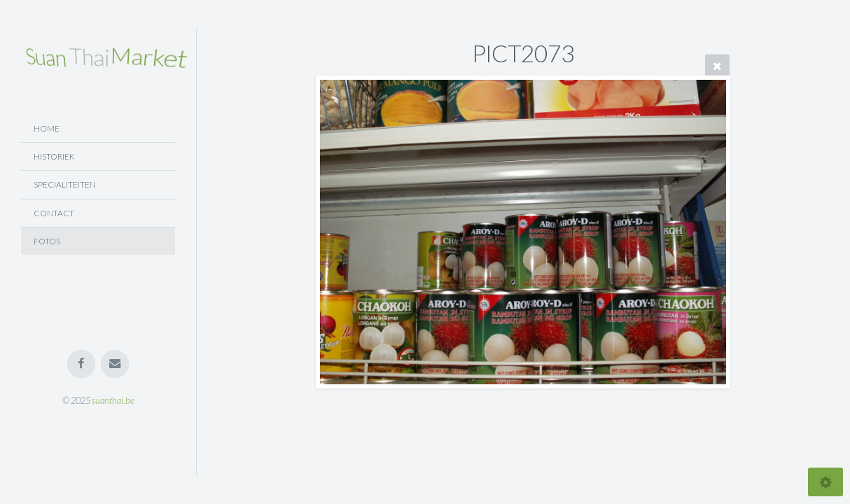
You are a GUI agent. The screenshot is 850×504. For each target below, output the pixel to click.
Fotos (47, 241)
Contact (54, 213)
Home (47, 128)
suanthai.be (113, 400)
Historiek (54, 156)
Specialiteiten (65, 184)
